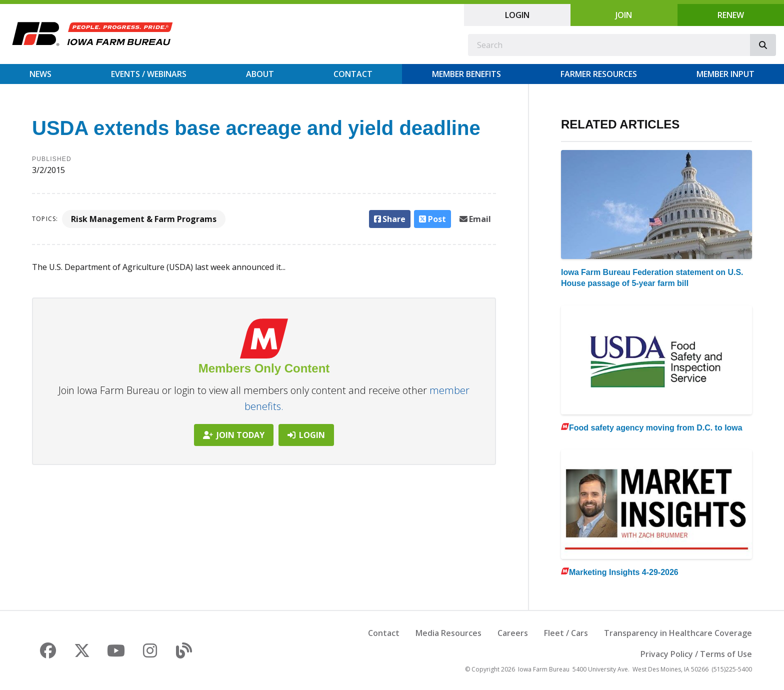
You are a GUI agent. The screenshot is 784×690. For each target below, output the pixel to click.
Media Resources (448, 633)
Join (624, 15)
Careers (513, 633)
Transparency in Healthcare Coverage (678, 633)
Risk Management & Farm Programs (144, 219)
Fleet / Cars (566, 633)
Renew (731, 15)
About (260, 74)
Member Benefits (466, 74)
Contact (353, 74)
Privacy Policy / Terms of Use (696, 654)
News (40, 74)
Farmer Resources (599, 74)
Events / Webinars (149, 74)
